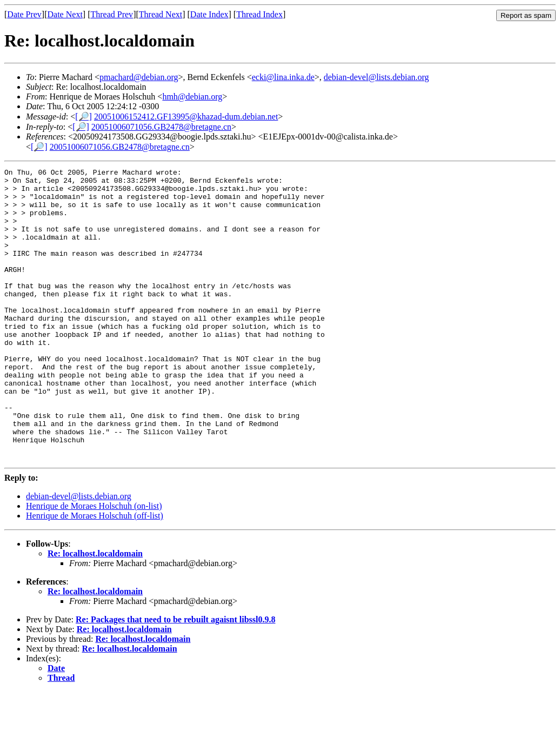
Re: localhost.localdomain (95, 612)
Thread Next (161, 14)
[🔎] (84, 117)
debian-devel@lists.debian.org (376, 77)
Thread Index (259, 14)
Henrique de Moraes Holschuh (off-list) (95, 574)
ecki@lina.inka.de (283, 77)
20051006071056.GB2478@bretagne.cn (161, 127)
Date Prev (24, 14)
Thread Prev (112, 14)
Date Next (65, 14)
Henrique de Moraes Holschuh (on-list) (94, 564)
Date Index (209, 14)
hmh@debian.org (192, 97)
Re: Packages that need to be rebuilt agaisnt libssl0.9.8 (175, 678)
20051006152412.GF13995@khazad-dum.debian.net (186, 117)
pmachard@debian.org (139, 77)
